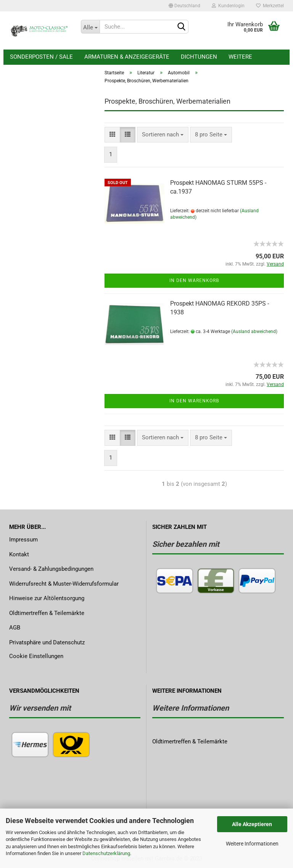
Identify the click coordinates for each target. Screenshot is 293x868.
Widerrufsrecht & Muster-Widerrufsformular (64, 584)
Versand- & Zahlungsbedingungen (51, 569)
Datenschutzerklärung (106, 853)
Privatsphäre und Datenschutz (47, 642)
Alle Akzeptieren (252, 824)
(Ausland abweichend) (254, 332)
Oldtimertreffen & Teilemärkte (47, 613)
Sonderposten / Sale (41, 57)
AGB (15, 628)
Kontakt (19, 554)
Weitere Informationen (252, 844)
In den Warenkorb (194, 280)
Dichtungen (199, 57)
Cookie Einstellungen (36, 656)
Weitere (240, 57)
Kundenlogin (228, 6)
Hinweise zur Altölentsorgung (47, 598)
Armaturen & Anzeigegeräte (127, 57)
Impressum (23, 540)
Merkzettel (270, 6)
